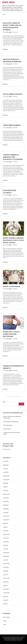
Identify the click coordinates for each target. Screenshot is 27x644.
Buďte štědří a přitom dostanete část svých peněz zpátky (13, 240)
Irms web (8, 2)
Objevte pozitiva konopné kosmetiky (11, 422)
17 (18, 397)
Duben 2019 (6, 600)
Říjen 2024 (6, 483)
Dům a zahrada (6, 617)
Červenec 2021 (6, 578)
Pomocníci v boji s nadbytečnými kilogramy (11, 334)
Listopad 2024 (6, 480)
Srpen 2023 (6, 531)
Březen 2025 (6, 465)
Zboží (5, 624)
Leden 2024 (6, 512)
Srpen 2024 (6, 491)
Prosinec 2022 (6, 553)
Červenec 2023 (6, 534)
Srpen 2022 (6, 560)
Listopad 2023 (6, 520)
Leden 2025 (6, 472)
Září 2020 (5, 586)
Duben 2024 (6, 505)
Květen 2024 (6, 502)
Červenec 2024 (6, 494)
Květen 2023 (6, 542)
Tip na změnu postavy (13, 94)
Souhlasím (13, 642)
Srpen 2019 (6, 596)
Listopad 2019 (6, 593)
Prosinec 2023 (6, 516)
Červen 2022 (6, 567)
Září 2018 (5, 604)
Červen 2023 (6, 538)
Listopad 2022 (6, 556)
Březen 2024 (6, 509)
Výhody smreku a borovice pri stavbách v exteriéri (13, 157)
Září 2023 (5, 527)
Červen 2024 (6, 498)
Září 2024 (5, 487)
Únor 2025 (6, 469)
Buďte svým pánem (12, 287)
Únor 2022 (6, 575)
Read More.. (5, 49)
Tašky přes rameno (12, 125)
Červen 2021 (6, 582)
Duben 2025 (6, 461)
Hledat (4, 402)
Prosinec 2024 (6, 476)
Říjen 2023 (6, 523)
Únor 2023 (6, 545)
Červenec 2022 (6, 564)
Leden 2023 (6, 549)
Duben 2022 (6, 571)
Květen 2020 (6, 589)
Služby (5, 621)
